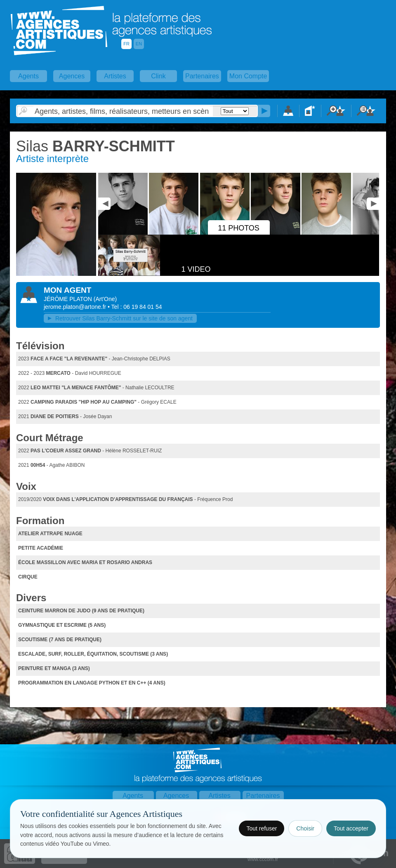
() (105, 299)
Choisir (305, 828)
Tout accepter (351, 828)
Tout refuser (262, 828)
